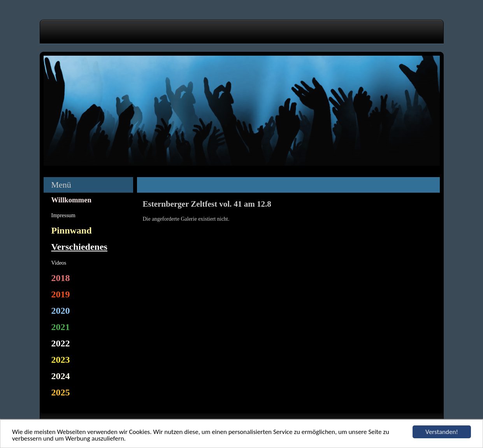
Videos (59, 263)
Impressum (63, 215)
